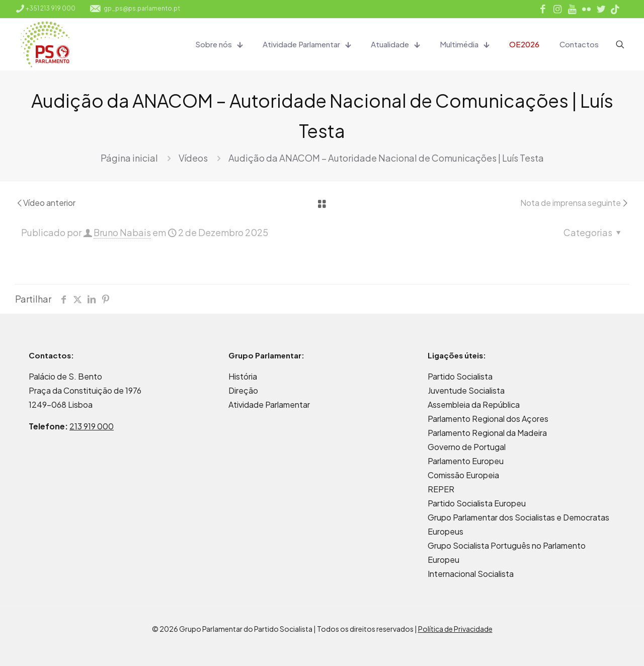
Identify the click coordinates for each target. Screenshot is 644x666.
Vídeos (193, 158)
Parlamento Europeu (466, 461)
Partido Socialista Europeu (477, 503)
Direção (243, 390)
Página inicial (129, 158)
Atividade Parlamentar (269, 404)
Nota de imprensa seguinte (575, 203)
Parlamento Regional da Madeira (487, 433)
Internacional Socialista (471, 574)
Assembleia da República (474, 404)
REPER (441, 489)
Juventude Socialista (466, 390)
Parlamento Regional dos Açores (488, 419)
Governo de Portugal (467, 447)
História (243, 376)
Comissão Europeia (463, 475)
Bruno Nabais (122, 232)
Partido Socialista (460, 376)
